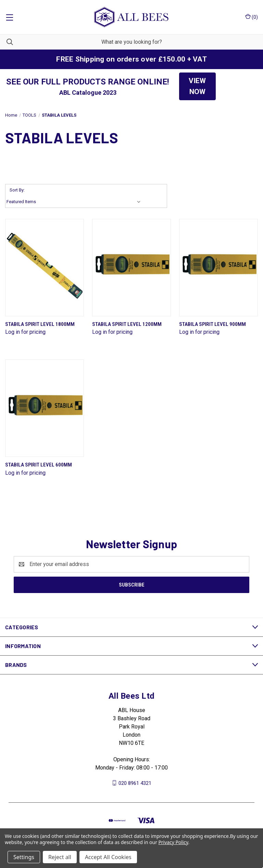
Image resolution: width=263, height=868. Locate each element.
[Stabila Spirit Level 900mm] (218, 268)
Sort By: (17, 190)
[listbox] (75, 202)
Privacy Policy (173, 842)
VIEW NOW (197, 86)
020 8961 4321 (135, 783)
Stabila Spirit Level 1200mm (127, 324)
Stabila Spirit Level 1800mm (40, 324)
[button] (197, 86)
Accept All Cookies (108, 857)
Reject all (60, 857)
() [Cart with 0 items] (252, 17)
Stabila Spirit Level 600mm (39, 465)
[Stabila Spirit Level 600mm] (45, 408)
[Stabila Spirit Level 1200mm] (131, 268)
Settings (24, 857)
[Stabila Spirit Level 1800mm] (45, 268)
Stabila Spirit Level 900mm (212, 324)
